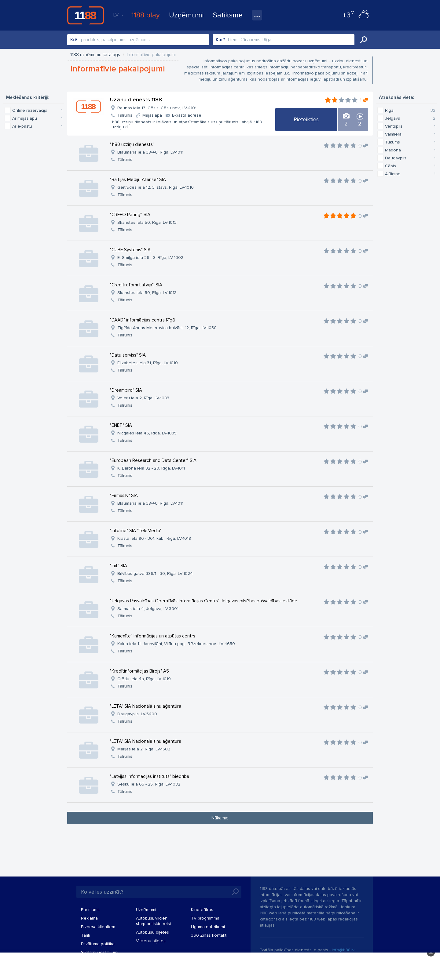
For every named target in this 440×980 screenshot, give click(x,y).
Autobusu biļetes (152, 932)
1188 (86, 15)
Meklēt (364, 40)
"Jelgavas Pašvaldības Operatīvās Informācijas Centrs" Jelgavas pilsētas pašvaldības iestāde (204, 601)
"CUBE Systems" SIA (130, 250)
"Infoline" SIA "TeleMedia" (136, 531)
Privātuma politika (98, 944)
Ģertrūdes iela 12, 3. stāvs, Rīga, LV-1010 (156, 187)
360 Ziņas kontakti (209, 935)
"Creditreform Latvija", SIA (136, 285)
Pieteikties (306, 119)
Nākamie (220, 818)
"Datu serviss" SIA (128, 355)
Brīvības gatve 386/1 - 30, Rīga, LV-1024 (155, 573)
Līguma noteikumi (208, 927)
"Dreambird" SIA (126, 390)
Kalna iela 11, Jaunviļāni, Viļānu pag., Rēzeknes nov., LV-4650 (176, 644)
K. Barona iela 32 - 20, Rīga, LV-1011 (151, 468)
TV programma (205, 918)
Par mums (90, 910)
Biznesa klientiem (98, 927)
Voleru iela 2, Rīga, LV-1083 (143, 398)
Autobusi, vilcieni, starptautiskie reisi (153, 921)
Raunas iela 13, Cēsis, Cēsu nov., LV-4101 (157, 108)
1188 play (146, 15)
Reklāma (89, 918)
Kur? (220, 40)
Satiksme (228, 15)
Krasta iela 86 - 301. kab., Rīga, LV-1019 (154, 538)
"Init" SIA (119, 566)
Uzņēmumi (186, 15)
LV (118, 15)
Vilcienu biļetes (151, 941)
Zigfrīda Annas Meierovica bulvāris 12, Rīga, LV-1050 (167, 328)
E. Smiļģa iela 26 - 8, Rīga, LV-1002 (150, 258)
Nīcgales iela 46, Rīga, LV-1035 (147, 433)
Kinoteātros (202, 910)
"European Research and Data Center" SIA (153, 460)
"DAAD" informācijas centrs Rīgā (142, 320)
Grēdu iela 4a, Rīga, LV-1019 (144, 679)
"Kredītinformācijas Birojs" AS (139, 671)
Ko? (74, 40)
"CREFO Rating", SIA (130, 215)
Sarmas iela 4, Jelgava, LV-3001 (148, 609)
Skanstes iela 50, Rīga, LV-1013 (147, 222)
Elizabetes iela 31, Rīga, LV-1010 (148, 363)
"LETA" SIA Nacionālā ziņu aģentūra (146, 706)
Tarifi (86, 935)
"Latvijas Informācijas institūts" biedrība (150, 776)
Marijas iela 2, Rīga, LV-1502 (144, 749)
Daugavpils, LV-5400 (137, 714)
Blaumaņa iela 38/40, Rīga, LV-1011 (150, 152)
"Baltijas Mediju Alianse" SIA (138, 180)
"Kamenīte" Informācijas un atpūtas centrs (153, 636)
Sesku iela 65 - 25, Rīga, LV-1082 (149, 784)
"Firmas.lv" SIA (124, 495)
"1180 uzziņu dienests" (132, 144)
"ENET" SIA (121, 425)
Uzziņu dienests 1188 (136, 100)
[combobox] (138, 40)
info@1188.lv (343, 950)
